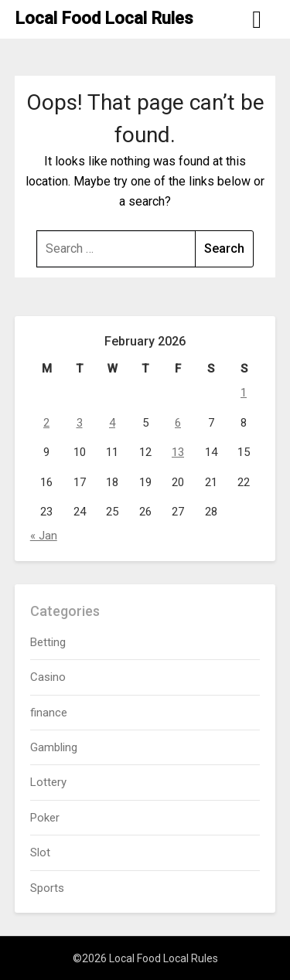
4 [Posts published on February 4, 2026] (112, 423)
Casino (48, 677)
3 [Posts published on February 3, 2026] (80, 423)
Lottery (48, 782)
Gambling (54, 747)
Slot (40, 852)
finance (49, 713)
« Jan (44, 536)
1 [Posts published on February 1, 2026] (244, 393)
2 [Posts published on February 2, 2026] (46, 423)
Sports (47, 888)
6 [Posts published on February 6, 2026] (178, 423)
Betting (48, 642)
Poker (45, 818)
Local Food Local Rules (104, 18)
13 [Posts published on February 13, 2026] (178, 452)
